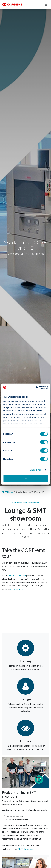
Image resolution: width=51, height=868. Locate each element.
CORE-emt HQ (17, 589)
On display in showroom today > (26, 502)
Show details (36, 470)
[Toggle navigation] (46, 4)
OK (26, 478)
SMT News (7, 492)
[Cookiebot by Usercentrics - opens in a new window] (36, 387)
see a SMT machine (17, 575)
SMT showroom (26, 849)
